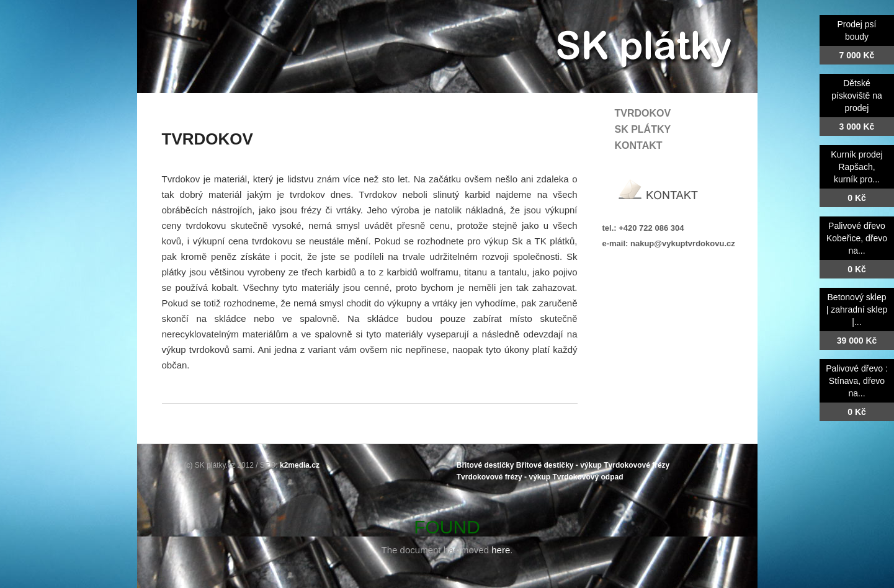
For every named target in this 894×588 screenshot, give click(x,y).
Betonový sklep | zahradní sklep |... (857, 310)
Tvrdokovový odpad (588, 477)
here (501, 550)
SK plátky (643, 129)
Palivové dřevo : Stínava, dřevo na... (857, 381)
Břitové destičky (485, 465)
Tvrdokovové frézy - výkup (503, 477)
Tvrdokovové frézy (637, 465)
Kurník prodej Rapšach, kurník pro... (856, 167)
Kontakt (639, 145)
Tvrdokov (643, 113)
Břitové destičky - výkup (559, 465)
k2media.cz (300, 465)
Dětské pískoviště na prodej (857, 96)
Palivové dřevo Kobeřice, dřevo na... (857, 238)
